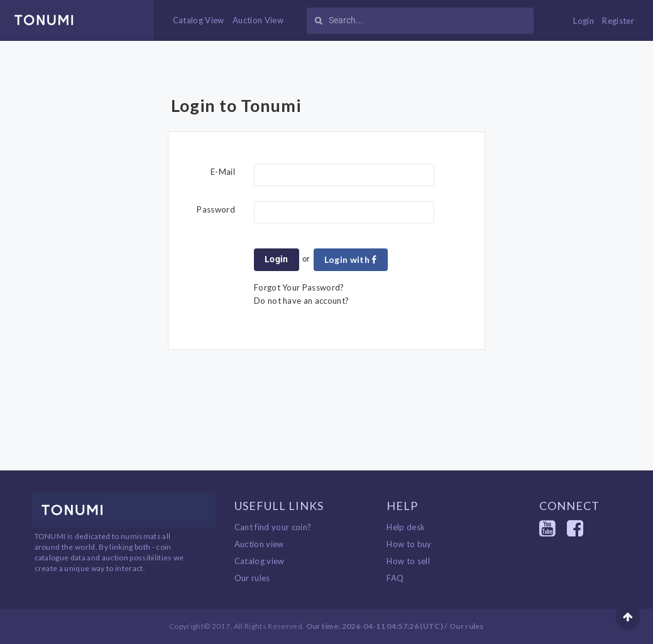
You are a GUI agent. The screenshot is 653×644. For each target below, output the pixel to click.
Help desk (406, 527)
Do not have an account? (301, 301)
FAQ (395, 578)
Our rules (252, 578)
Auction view (259, 544)
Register (618, 21)
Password (216, 209)
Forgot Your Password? (299, 287)
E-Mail (223, 172)
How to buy (409, 544)
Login (584, 21)
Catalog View (199, 20)
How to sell (408, 561)
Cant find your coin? (273, 527)
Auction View (258, 20)
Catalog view (260, 561)
